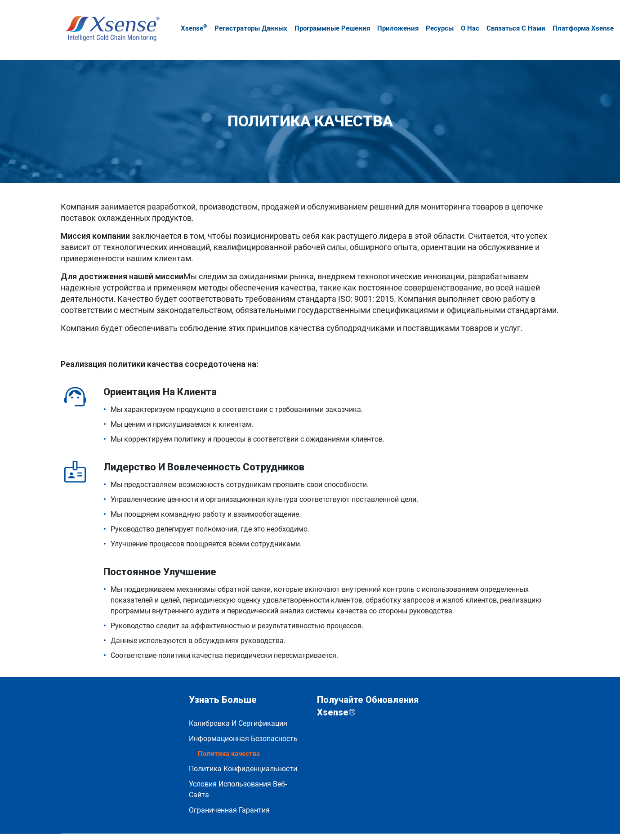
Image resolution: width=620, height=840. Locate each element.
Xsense (190, 19)
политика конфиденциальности (243, 751)
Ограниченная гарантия (229, 792)
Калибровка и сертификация (238, 705)
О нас (466, 19)
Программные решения (328, 19)
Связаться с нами (511, 19)
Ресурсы (435, 19)
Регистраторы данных (246, 19)
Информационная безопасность (243, 720)
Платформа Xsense (579, 19)
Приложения (393, 19)
